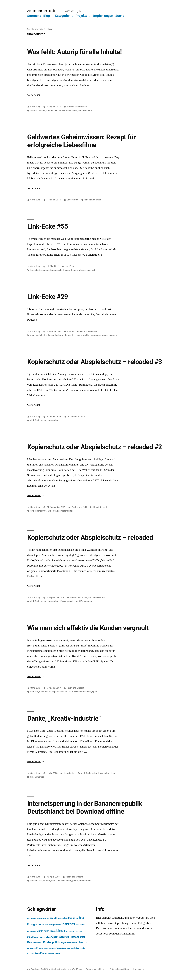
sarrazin (113, 335)
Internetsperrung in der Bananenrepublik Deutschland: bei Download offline (85, 808)
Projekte (81, 16)
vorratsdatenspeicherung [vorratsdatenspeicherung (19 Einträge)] (59, 948)
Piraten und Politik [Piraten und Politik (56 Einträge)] (39, 942)
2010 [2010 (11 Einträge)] (29, 918)
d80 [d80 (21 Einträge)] (56, 918)
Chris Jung (35, 107)
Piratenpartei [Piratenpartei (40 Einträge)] (77, 937)
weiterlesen (34, 95)
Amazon (34, 110)
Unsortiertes (81, 107)
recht (89, 692)
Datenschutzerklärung (96, 969)
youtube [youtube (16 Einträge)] (51, 953)
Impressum (139, 969)
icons (67, 270)
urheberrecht (85, 270)
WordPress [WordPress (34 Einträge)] (41, 953)
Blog (47, 16)
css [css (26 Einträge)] (52, 918)
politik (86, 335)
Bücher (42, 110)
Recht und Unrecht (76, 417)
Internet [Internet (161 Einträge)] (68, 924)
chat (32, 335)
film (56, 110)
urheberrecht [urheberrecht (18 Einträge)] (33, 948)
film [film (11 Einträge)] (77, 918)
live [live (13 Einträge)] (67, 931)
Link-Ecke (69, 266)
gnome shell (58, 270)
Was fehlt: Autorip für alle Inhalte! (74, 52)
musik (75, 110)
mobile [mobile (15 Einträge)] (72, 931)
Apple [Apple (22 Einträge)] (34, 918)
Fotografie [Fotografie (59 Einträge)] (34, 924)
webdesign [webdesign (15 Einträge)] (75, 948)
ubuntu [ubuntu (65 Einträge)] (82, 942)
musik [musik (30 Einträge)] (30, 937)
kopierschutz (68, 335)
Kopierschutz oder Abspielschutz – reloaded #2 (95, 447)
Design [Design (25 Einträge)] (72, 918)
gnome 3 (47, 270)
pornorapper (96, 335)
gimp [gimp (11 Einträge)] (46, 925)
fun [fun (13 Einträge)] (43, 925)
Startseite (34, 16)
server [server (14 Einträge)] (75, 943)
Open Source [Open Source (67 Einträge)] (60, 937)
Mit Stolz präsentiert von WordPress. (66, 969)
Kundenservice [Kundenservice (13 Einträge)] (32, 931)
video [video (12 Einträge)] (46, 948)
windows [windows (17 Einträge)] (31, 953)
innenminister (54, 335)
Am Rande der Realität (43, 11)
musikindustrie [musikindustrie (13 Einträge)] (40, 937)
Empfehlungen (103, 16)
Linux (114, 773)
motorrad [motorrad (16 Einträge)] (79, 931)
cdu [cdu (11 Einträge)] (48, 918)
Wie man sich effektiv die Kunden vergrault (88, 628)
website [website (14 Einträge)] (82, 948)
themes (74, 270)
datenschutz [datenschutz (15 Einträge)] (63, 918)
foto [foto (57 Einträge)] (82, 918)
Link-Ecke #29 (48, 297)
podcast (79, 335)
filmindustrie (65, 110)
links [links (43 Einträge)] (53, 931)
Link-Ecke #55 (48, 226)
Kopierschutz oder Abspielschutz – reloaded (90, 537)
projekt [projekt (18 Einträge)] (64, 943)
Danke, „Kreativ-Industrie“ (64, 718)
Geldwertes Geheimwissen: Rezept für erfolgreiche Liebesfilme (81, 141)
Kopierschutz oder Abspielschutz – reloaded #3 (95, 362)
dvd (32, 420)
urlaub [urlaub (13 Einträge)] (41, 948)
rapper (105, 335)
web (93, 270)
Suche (120, 16)
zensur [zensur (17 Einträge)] (58, 953)
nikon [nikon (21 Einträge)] (48, 937)
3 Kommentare (86, 601)
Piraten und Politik (80, 507)
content (50, 110)
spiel (94, 692)
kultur (54, 881)
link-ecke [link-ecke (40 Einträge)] (44, 931)
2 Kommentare (37, 777)
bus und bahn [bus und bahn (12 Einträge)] (42, 918)
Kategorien (63, 16)
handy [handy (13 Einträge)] (58, 925)
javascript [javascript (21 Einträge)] (80, 925)
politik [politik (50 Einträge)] (56, 942)
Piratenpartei (67, 511)
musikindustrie (85, 110)
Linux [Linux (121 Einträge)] (61, 931)
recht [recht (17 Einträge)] (69, 943)
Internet (70, 107)
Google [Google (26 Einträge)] (52, 925)
